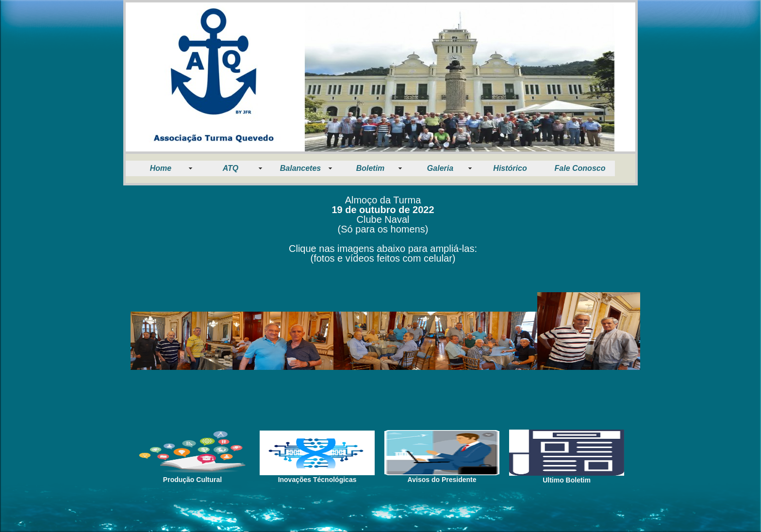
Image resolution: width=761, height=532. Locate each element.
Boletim (371, 168)
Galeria (440, 168)
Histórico (510, 168)
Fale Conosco (580, 168)
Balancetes (301, 168)
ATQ (231, 168)
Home (161, 168)
